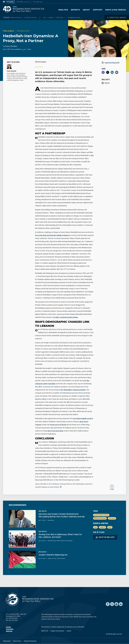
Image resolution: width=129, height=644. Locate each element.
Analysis (63, 10)
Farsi (29, 49)
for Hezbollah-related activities (73, 390)
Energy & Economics (30, 18)
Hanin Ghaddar (11, 46)
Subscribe (9, 631)
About (86, 10)
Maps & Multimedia (116, 10)
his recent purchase (56, 431)
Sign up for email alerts (105, 537)
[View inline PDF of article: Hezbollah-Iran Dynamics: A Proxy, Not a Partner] (112, 63)
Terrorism (112, 518)
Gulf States (60, 18)
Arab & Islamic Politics (101, 515)
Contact (8, 627)
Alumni (69, 631)
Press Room (10, 629)
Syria (110, 527)
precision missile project (83, 418)
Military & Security (16, 18)
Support (98, 10)
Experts (75, 10)
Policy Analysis (9, 31)
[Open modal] (117, 18)
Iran (45, 18)
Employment (7, 641)
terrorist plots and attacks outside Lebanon (52, 235)
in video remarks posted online (66, 317)
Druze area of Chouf (58, 425)
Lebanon (51, 18)
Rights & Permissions (30, 641)
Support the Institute (58, 631)
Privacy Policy (17, 641)
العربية (24, 49)
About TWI (45, 631)
